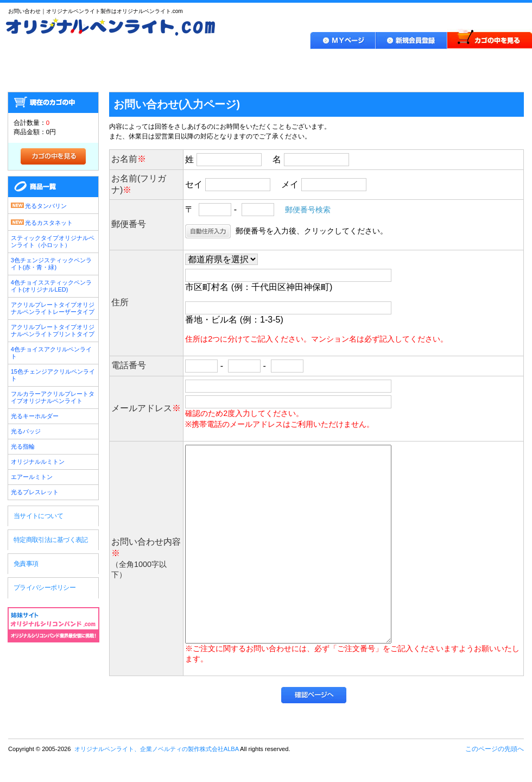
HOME (36, 62)
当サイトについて (38, 516)
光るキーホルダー (35, 416)
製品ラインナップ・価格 (136, 62)
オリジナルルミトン (38, 462)
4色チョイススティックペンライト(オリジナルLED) (51, 286)
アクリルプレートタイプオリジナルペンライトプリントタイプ (53, 330)
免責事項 (26, 564)
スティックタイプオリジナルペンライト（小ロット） (53, 241)
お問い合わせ (484, 62)
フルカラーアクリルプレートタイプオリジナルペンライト (53, 397)
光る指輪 (23, 446)
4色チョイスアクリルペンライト (51, 353)
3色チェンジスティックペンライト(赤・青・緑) (51, 264)
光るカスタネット (42, 222)
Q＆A (403, 62)
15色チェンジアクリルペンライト (53, 375)
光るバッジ (26, 431)
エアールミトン (32, 477)
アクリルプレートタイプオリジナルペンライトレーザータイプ (53, 308)
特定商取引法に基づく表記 (51, 540)
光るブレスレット (35, 492)
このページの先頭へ (495, 749)
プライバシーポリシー (45, 588)
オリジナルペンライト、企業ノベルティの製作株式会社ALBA (53, 671)
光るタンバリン (39, 205)
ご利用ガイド (246, 62)
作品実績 (331, 62)
